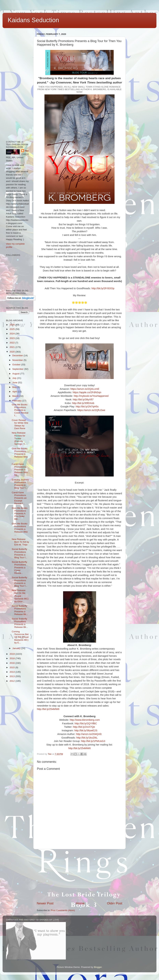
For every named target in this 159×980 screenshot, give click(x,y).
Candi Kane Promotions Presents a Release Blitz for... (20, 470)
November (18, 360)
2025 (12, 329)
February (17, 401)
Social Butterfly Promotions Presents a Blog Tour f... (20, 553)
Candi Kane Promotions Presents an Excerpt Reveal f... (19, 498)
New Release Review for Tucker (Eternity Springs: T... (19, 438)
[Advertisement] (79, 875)
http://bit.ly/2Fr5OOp (103, 288)
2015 (12, 667)
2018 (12, 658)
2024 (12, 334)
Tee (27, 151)
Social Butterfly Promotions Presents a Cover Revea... (19, 567)
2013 (12, 676)
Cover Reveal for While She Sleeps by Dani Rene (20, 424)
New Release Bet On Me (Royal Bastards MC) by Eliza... (20, 596)
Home (80, 903)
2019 (12, 654)
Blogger (98, 967)
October (17, 365)
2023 (12, 338)
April (15, 392)
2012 (12, 681)
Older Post (115, 903)
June (15, 383)
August (16, 374)
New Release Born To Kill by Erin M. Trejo (20, 542)
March (16, 396)
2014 (12, 672)
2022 (12, 343)
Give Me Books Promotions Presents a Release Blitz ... (20, 454)
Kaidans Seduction (33, 20)
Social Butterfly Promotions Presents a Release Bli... (20, 610)
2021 (12, 347)
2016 (12, 663)
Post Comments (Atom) (63, 910)
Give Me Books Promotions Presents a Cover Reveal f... (20, 410)
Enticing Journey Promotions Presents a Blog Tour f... (20, 484)
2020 (12, 352)
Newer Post (45, 903)
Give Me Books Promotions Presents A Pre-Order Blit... (20, 514)
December (18, 355)
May (15, 387)
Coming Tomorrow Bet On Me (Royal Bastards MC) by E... (20, 637)
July (15, 378)
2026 (12, 325)
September (18, 369)
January (17, 648)
